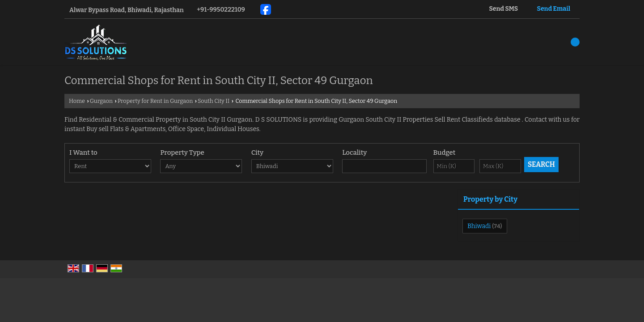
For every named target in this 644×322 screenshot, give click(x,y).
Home (77, 101)
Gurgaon (101, 101)
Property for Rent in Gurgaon (155, 101)
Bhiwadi (479, 226)
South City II (214, 101)
